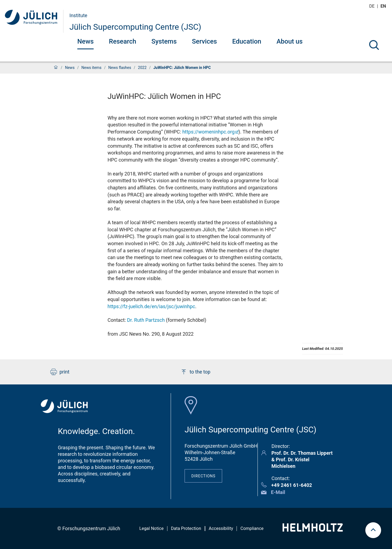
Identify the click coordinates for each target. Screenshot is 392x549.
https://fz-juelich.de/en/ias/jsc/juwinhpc (151, 306)
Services (204, 41)
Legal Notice (151, 528)
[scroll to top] (373, 530)
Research (122, 41)
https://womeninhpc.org (209, 132)
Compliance (252, 528)
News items (91, 68)
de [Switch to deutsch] (372, 6)
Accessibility (221, 528)
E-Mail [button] (278, 492)
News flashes (120, 68)
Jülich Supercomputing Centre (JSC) (135, 27)
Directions (203, 476)
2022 (142, 68)
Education (247, 41)
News (85, 41)
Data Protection (186, 528)
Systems (164, 41)
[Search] (374, 45)
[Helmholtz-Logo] (313, 530)
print (60, 372)
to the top (195, 372)
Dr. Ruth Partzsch (146, 320)
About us (290, 41)
